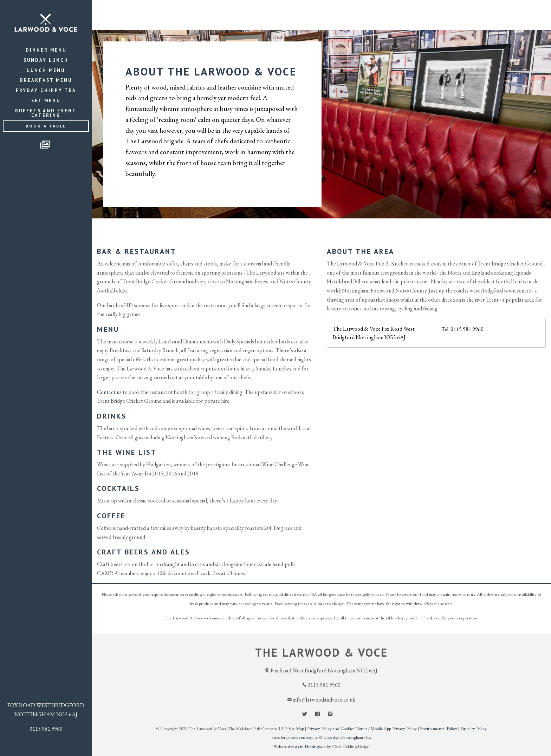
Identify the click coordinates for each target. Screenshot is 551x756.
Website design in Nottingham (300, 746)
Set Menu (46, 101)
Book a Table (46, 126)
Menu (353, 9)
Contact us (109, 392)
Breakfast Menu (46, 80)
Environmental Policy (439, 728)
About (423, 9)
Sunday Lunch (46, 60)
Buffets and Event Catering (46, 113)
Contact (530, 9)
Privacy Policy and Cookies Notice (337, 728)
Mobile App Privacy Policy (394, 728)
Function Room (474, 9)
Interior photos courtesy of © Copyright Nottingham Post (322, 737)
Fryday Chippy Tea (46, 90)
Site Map (296, 728)
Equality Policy (474, 728)
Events (387, 9)
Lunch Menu (46, 70)
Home (323, 9)
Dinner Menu (46, 50)
